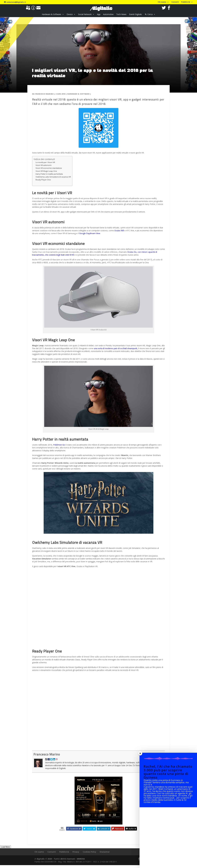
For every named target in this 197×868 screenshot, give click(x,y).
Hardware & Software (52, 14)
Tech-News (121, 14)
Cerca (150, 14)
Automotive (108, 14)
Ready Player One (43, 180)
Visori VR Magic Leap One (46, 171)
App (99, 14)
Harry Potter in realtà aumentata (49, 174)
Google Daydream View (89, 233)
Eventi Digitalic (136, 14)
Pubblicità (186, 2)
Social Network (85, 14)
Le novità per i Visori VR (45, 162)
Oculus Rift (119, 230)
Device (70, 14)
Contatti (175, 2)
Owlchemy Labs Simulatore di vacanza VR (53, 177)
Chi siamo (162, 2)
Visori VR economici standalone (49, 168)
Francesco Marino (44, 94)
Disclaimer (105, 852)
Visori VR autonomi (44, 165)
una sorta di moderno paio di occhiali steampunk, (116, 348)
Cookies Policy (89, 852)
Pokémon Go (59, 445)
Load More (5, 847)
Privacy (76, 852)
